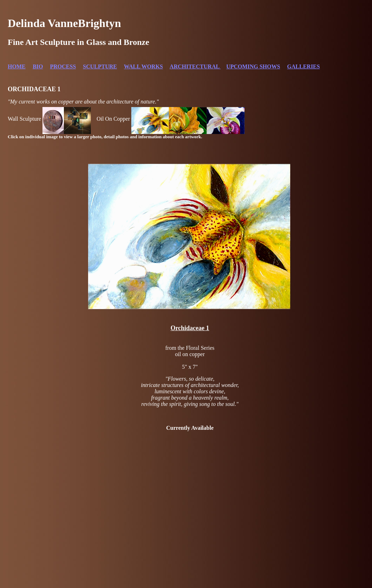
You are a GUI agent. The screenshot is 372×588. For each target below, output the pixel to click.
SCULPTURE (100, 66)
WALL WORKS (143, 66)
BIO (38, 66)
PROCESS (63, 66)
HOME (17, 66)
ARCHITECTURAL (195, 66)
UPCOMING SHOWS (253, 66)
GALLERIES (303, 66)
